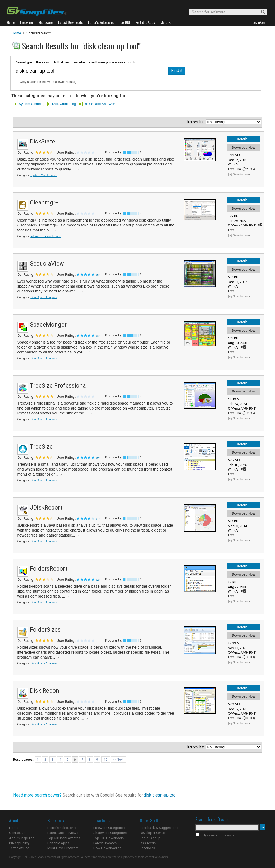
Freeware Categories (109, 828)
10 (106, 760)
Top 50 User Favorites (64, 838)
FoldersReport (49, 569)
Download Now (244, 148)
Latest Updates (105, 843)
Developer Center (153, 833)
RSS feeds (148, 843)
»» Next (118, 760)
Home (16, 33)
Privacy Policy (19, 843)
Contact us (17, 833)
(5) (98, 275)
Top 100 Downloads (109, 838)
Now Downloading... (109, 848)
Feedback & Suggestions (159, 828)
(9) (98, 458)
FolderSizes (45, 630)
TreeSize (41, 447)
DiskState (42, 142)
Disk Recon (45, 691)
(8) (98, 336)
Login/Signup (150, 838)
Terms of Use (19, 848)
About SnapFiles (22, 838)
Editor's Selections (61, 828)
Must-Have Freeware (63, 848)
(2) (98, 580)
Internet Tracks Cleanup (46, 236)
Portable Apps (58, 843)
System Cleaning (32, 104)
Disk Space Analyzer (99, 104)
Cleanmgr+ (44, 203)
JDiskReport (46, 508)
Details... (244, 139)
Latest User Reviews (63, 833)
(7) (98, 519)
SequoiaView (47, 264)
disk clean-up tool (160, 795)
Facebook (147, 848)
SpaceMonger (48, 325)
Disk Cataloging (64, 104)
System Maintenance (44, 175)
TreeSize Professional (59, 386)
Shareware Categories (110, 833)
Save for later (242, 174)
